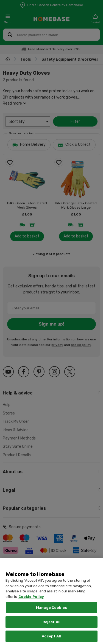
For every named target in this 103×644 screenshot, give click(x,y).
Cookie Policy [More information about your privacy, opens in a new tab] (31, 607)
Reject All (51, 632)
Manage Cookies (51, 618)
